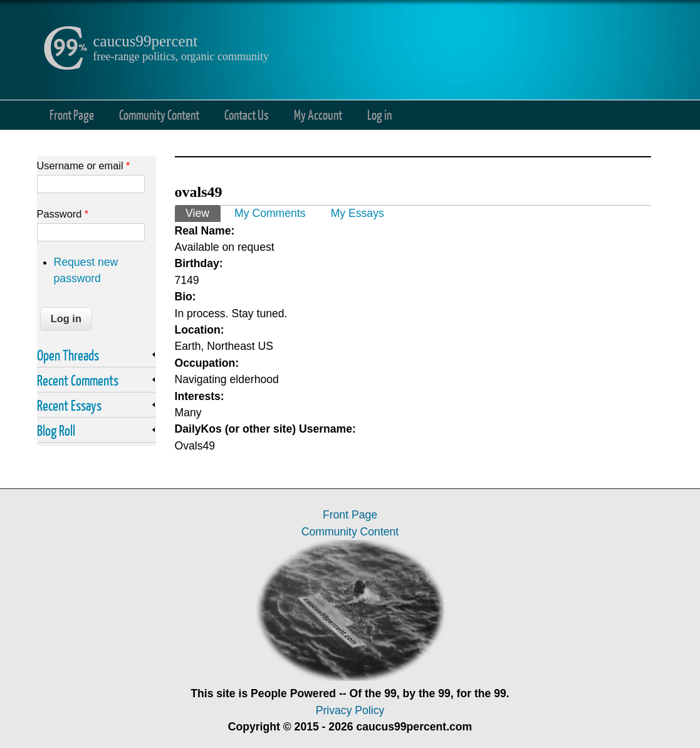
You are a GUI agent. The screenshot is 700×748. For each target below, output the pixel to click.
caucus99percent (146, 41)
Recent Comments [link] (78, 380)
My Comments (270, 213)
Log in (379, 114)
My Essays (358, 213)
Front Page (72, 114)
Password (63, 214)
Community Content (159, 114)
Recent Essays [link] (69, 405)
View (203, 212)
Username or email (84, 166)
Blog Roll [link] (56, 430)
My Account (318, 114)
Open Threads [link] (68, 355)
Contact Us (247, 114)
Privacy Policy (350, 710)
